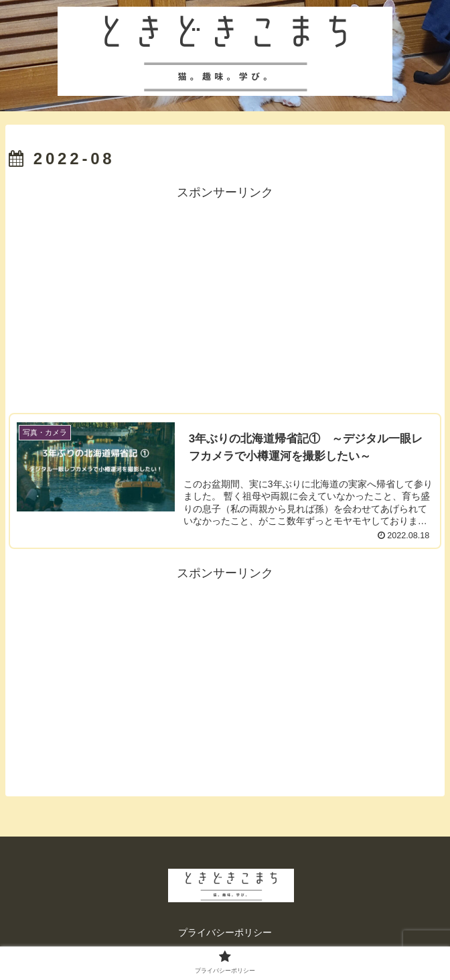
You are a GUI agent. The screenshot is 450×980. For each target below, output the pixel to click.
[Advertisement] (225, 297)
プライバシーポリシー (225, 932)
